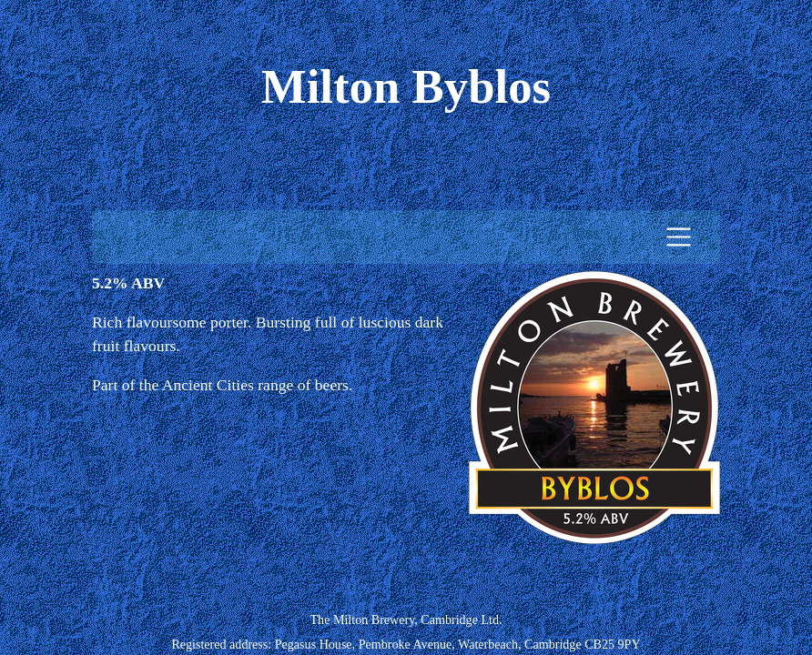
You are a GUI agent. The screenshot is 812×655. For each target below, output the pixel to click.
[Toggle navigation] (679, 237)
